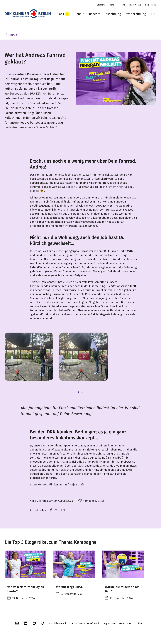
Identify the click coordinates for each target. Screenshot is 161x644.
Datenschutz (125, 623)
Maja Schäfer (77, 485)
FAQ (154, 14)
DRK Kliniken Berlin (55, 485)
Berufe (113, 5)
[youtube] (34, 624)
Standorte (101, 5)
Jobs (61, 14)
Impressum (109, 623)
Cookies (138, 623)
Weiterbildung (136, 14)
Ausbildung (113, 14)
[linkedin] (26, 624)
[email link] (63, 510)
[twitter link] (57, 510)
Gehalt (79, 14)
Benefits (95, 14)
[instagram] (17, 624)
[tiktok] (43, 624)
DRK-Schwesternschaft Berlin (85, 623)
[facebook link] (51, 510)
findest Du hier (110, 408)
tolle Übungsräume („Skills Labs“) (102, 458)
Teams (122, 5)
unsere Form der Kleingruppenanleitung (59, 446)
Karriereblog (151, 5)
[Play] (84, 357)
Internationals (135, 5)
